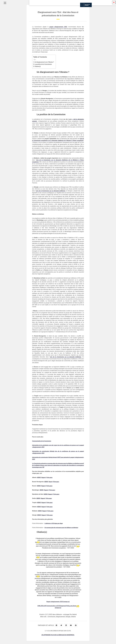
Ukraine (73, 617)
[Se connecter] (114, 2)
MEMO (39, 477)
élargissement (60, 617)
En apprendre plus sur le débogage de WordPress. (58, 635)
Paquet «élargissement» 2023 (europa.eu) (58, 602)
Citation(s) (38, 66)
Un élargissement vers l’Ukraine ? (44, 62)
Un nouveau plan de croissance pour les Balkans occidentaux (61, 528)
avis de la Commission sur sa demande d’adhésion (51, 191)
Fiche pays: (50, 477)
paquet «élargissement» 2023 (58, 27)
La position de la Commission (43, 64)
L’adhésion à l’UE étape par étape (54, 523)
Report (51, 482)
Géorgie (68, 617)
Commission (51, 617)
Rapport (44, 477)
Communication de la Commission (42, 441)
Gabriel (74, 614)
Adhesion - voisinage (63, 614)
